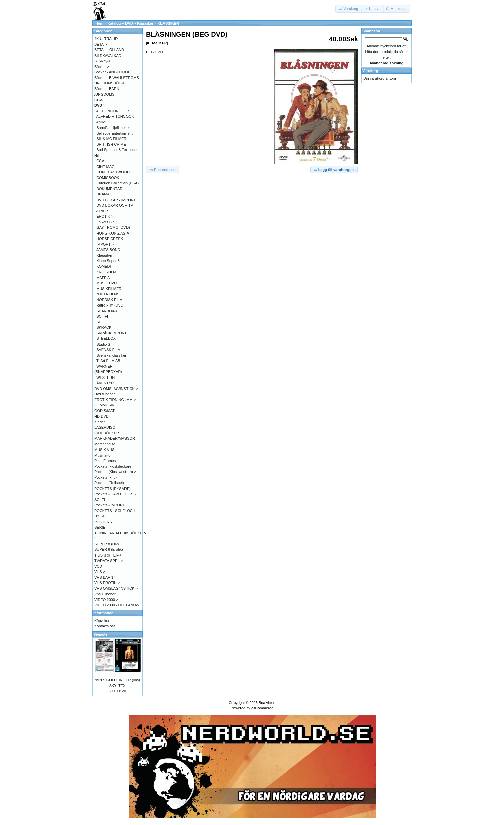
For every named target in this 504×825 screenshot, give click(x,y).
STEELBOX (106, 338)
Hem (99, 23)
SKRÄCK (104, 327)
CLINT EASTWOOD (113, 172)
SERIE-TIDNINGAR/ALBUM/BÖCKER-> (120, 533)
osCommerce (262, 708)
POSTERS (103, 522)
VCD (98, 566)
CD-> (99, 100)
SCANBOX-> (107, 311)
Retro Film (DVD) (110, 305)
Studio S (103, 344)
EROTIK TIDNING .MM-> (115, 400)
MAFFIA (103, 278)
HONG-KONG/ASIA (113, 233)
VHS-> (100, 572)
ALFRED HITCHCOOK (115, 116)
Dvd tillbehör (104, 394)
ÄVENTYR (105, 383)
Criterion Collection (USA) (117, 183)
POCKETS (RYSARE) (112, 489)
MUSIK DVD (106, 283)
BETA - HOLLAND (109, 50)
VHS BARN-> (105, 577)
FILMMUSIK (104, 405)
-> (100, 105)
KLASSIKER (168, 23)
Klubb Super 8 (108, 261)
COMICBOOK (108, 178)
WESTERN (105, 378)
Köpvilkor (102, 621)
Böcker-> (102, 67)
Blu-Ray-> (102, 61)
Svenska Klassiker (111, 355)
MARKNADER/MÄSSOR (115, 438)
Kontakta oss (105, 626)
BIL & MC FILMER (111, 139)
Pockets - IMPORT (110, 505)
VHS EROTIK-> (107, 583)
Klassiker (145, 23)
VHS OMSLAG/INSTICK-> (116, 588)
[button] (349, 9)
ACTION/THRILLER (113, 111)
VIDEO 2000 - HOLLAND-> (117, 605)
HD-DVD (101, 416)
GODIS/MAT (104, 411)
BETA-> (101, 44)
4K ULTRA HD (106, 39)
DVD (129, 23)
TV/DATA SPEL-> (109, 561)
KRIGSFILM (106, 272)
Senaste (100, 634)
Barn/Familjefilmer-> (113, 128)
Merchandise (105, 444)
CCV (100, 161)
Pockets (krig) (105, 477)
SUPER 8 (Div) (106, 544)
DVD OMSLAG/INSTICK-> (116, 389)
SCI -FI (102, 316)
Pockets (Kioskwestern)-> (115, 472)
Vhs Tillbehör (105, 594)
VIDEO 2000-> (106, 600)
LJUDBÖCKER (107, 433)
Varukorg (370, 71)
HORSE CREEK (110, 239)
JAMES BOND (108, 250)
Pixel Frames (105, 461)
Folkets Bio (105, 222)
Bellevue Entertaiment (114, 133)
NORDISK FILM (109, 300)
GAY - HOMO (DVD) (113, 227)
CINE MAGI (106, 167)
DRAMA (103, 194)
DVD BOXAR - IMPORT (116, 200)
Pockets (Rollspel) (109, 483)
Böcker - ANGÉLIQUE (112, 72)
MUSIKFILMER (109, 289)
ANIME (102, 122)
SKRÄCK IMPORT (112, 333)
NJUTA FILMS (108, 294)
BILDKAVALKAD (108, 56)
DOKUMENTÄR (109, 189)
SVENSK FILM (109, 350)
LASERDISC (105, 427)
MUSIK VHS (104, 450)
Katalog (114, 23)
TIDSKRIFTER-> (108, 555)
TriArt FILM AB (108, 361)
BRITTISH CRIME (111, 144)
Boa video (267, 703)
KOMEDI (103, 266)
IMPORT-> (105, 244)
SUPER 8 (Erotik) (109, 549)
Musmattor (103, 455)
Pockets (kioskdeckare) (113, 466)
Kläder (100, 422)
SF (99, 322)
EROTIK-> (105, 216)
